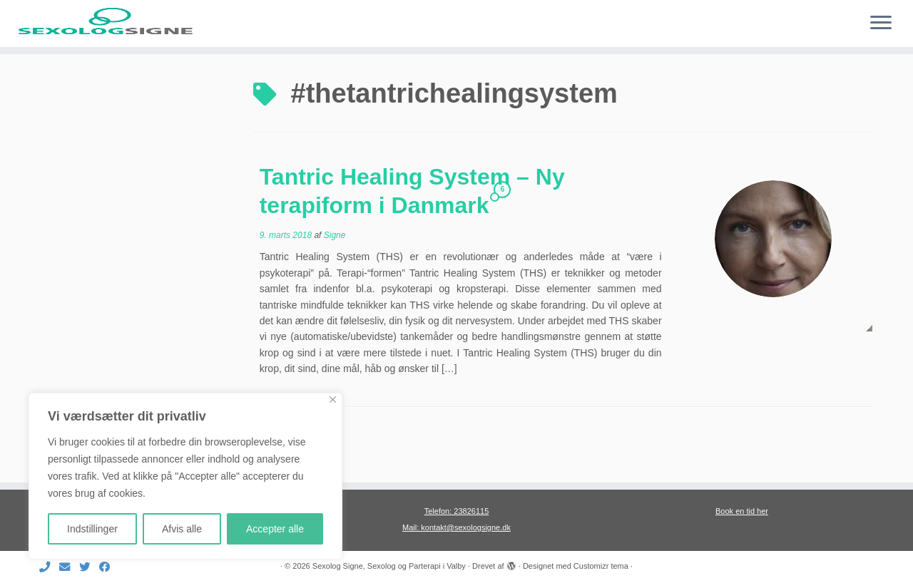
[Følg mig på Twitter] (89, 567)
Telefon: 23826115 (457, 511)
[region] (185, 476)
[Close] (333, 399)
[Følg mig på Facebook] (109, 567)
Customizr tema (601, 566)
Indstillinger (92, 529)
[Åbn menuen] (881, 24)
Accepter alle (275, 529)
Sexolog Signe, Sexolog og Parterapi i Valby (389, 566)
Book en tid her (742, 511)
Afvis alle (182, 529)
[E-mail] (69, 567)
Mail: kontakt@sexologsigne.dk (456, 527)
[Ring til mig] (49, 567)
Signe (335, 274)
